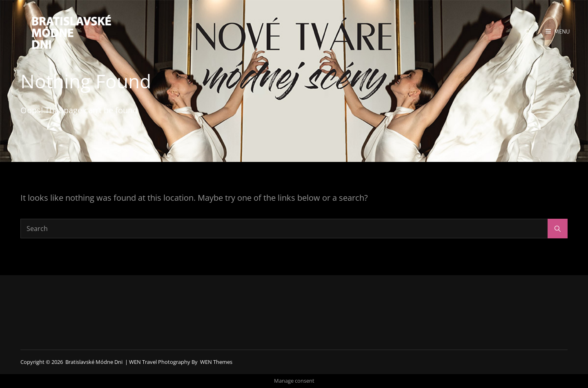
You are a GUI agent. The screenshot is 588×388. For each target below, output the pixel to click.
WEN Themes (216, 362)
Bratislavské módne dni (94, 362)
